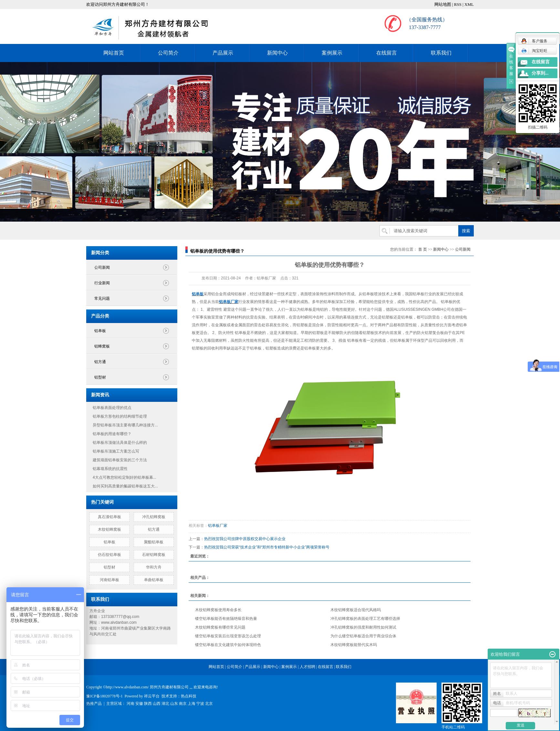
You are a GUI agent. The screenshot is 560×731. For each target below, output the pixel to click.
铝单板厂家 (218, 526)
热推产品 (94, 704)
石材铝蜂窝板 (154, 555)
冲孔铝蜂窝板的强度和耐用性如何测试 (363, 627)
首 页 (423, 249)
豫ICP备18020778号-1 (104, 696)
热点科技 (189, 696)
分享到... (540, 73)
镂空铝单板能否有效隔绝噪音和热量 (226, 619)
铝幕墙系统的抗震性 (110, 469)
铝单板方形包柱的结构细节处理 (120, 416)
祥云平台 (152, 696)
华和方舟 (154, 567)
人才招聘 (307, 667)
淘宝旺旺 (534, 51)
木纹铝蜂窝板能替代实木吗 (354, 645)
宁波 (200, 704)
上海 (192, 704)
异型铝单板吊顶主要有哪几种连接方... (125, 425)
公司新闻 (102, 267)
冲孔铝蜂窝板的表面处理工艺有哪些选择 (365, 619)
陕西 (148, 704)
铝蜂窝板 (102, 346)
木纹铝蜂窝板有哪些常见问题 (220, 627)
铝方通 (100, 362)
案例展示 (332, 53)
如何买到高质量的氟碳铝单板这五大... (125, 486)
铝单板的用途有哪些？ (112, 434)
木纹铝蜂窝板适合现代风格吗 (356, 610)
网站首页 (114, 53)
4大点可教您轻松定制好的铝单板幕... (124, 477)
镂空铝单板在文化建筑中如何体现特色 (228, 645)
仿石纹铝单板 (109, 555)
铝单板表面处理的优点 (112, 408)
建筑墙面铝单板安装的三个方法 (120, 460)
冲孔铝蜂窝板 (154, 517)
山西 (157, 704)
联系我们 (441, 53)
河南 (130, 704)
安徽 (139, 704)
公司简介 (168, 53)
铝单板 (100, 331)
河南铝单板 (109, 580)
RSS (458, 4)
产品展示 (223, 53)
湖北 (165, 704)
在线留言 (387, 53)
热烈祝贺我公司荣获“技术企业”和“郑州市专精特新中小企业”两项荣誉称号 (267, 547)
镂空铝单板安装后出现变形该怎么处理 (228, 636)
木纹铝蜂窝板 (109, 529)
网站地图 (443, 4)
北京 (209, 704)
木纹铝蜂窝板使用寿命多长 (218, 610)
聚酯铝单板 (154, 542)
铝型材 (100, 377)
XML (469, 4)
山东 (174, 704)
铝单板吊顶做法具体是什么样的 (120, 443)
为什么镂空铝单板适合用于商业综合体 (363, 636)
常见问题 (102, 298)
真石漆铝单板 (109, 517)
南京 (183, 704)
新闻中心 (277, 53)
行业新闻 (102, 283)
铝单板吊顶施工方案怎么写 (116, 451)
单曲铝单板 (154, 580)
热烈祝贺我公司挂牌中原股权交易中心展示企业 (245, 539)
